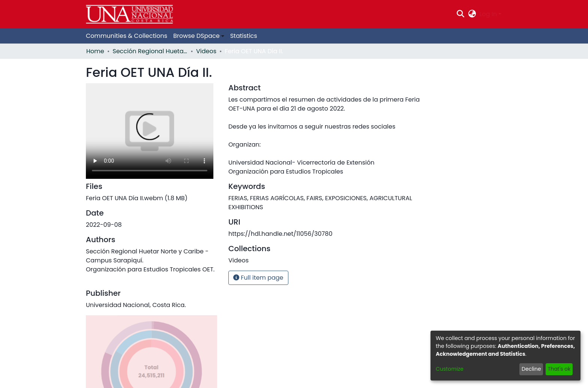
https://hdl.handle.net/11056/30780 (280, 234)
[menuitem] (472, 14)
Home (95, 51)
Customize (450, 369)
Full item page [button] (258, 278)
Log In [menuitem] (488, 14)
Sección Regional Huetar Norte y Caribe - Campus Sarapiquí (150, 51)
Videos (206, 51)
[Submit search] (461, 14)
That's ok (559, 369)
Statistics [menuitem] (244, 36)
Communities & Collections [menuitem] (127, 36)
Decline (531, 369)
